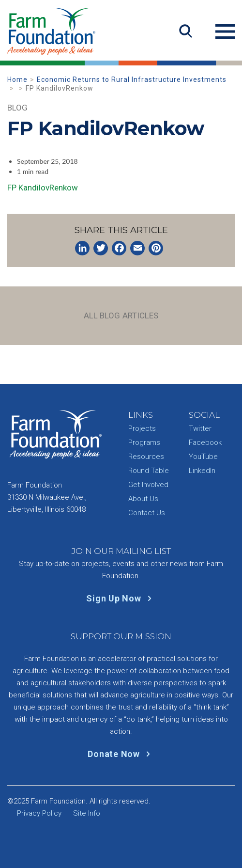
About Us (143, 499)
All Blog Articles (121, 316)
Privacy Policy (39, 813)
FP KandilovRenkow (43, 188)
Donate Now (121, 754)
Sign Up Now (121, 598)
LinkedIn (202, 471)
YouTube (203, 457)
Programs (144, 442)
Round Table (149, 471)
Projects (142, 428)
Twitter (200, 428)
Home (17, 79)
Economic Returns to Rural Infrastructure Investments (132, 79)
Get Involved (148, 485)
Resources (146, 457)
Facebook (205, 442)
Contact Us (147, 513)
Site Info (87, 813)
